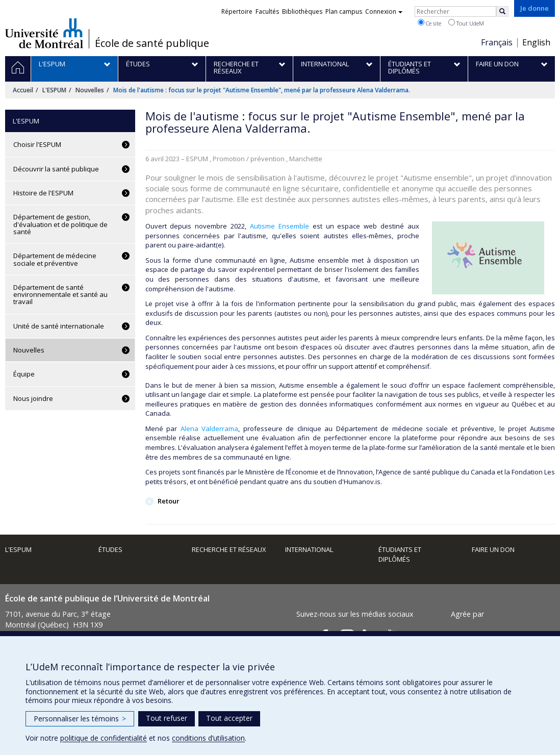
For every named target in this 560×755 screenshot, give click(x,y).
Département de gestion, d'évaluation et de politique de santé (60, 224)
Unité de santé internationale (59, 326)
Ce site (429, 23)
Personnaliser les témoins (80, 719)
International (309, 549)
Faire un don (493, 549)
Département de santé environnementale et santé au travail (60, 295)
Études (110, 549)
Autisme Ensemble (281, 226)
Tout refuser (167, 718)
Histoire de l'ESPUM (43, 193)
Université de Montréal (44, 33)
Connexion (384, 11)
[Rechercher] (502, 11)
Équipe (24, 374)
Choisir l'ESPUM (37, 144)
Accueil (23, 90)
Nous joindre (33, 398)
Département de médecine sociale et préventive (55, 259)
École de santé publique (152, 43)
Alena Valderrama (210, 429)
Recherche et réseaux (229, 549)
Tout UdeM (466, 23)
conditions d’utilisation (208, 738)
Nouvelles (90, 90)
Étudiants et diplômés (400, 554)
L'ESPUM (54, 90)
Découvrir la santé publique (56, 169)
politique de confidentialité (104, 738)
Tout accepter (229, 718)
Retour (168, 501)
